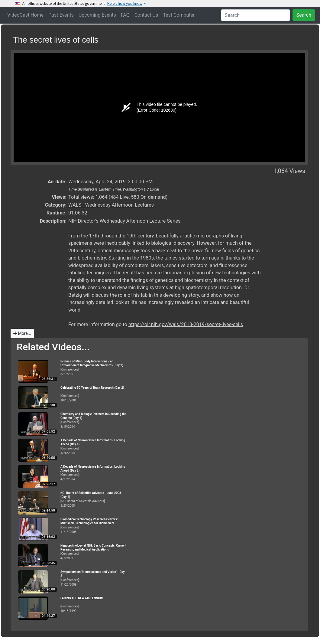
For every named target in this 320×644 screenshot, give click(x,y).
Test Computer (179, 15)
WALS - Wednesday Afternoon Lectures (111, 205)
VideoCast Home (25, 15)
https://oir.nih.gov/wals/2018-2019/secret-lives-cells (186, 324)
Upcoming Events (97, 15)
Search (304, 15)
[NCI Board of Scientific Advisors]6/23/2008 (94, 499)
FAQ (125, 15)
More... (22, 333)
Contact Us (146, 15)
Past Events (61, 15)
